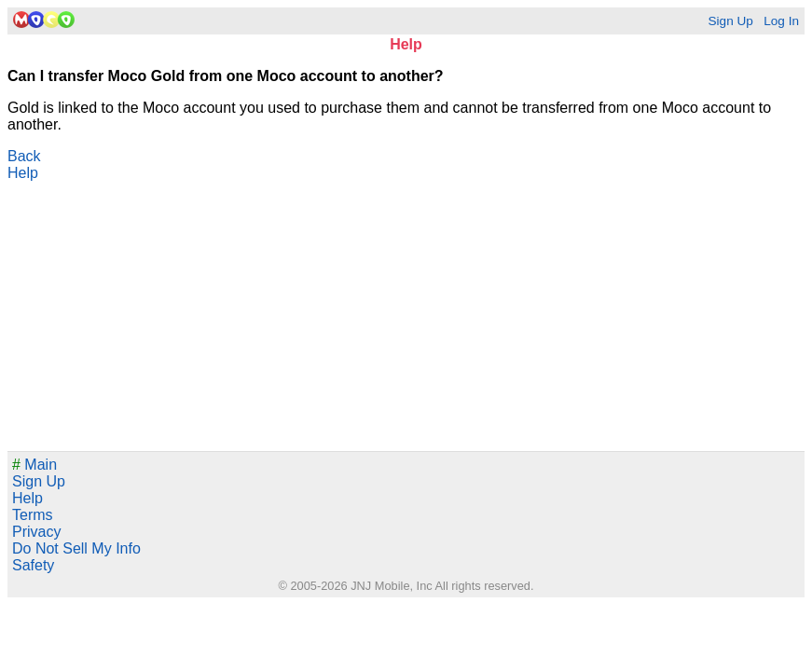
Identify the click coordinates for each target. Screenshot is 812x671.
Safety (33, 565)
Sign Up (730, 21)
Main (34, 465)
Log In (781, 21)
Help (23, 173)
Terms (33, 515)
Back (24, 156)
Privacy (36, 532)
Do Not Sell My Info (76, 548)
